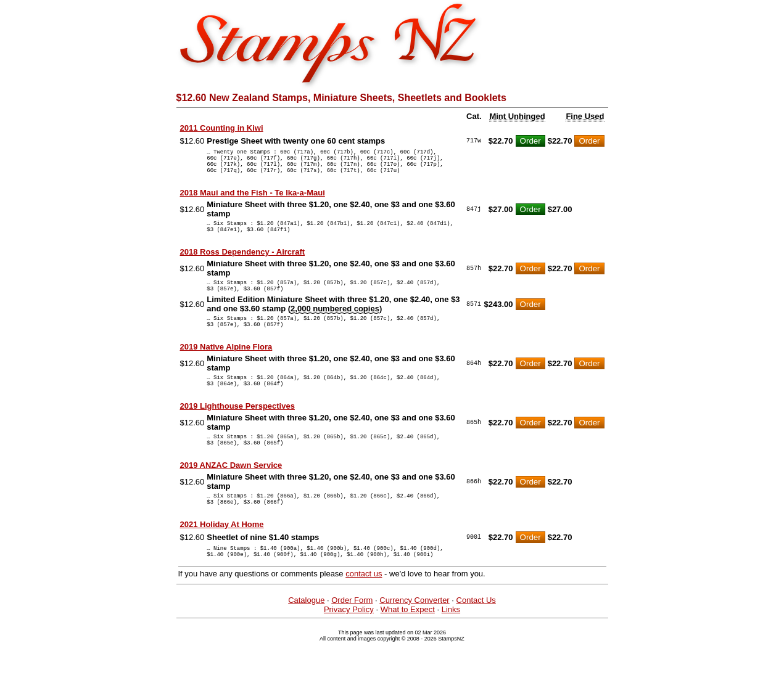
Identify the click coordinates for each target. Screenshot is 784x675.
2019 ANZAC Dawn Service (231, 491)
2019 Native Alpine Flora (226, 365)
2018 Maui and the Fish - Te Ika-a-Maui (253, 200)
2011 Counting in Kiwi (222, 128)
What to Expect (408, 643)
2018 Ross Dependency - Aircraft (243, 263)
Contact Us (476, 633)
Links (451, 643)
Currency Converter (414, 633)
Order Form (352, 633)
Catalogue (306, 633)
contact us (364, 607)
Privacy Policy (349, 643)
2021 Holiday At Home (222, 554)
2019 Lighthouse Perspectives (237, 428)
